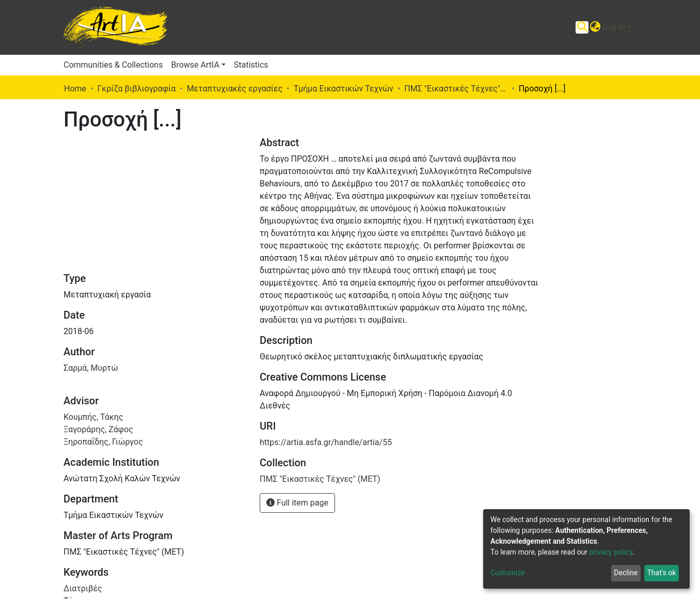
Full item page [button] (297, 503)
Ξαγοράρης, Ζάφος (98, 429)
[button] (595, 27)
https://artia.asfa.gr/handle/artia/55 (326, 442)
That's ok (661, 573)
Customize (507, 573)
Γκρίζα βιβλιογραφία (136, 89)
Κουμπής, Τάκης (93, 417)
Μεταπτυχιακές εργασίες (235, 89)
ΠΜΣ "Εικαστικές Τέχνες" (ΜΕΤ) (456, 89)
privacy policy (611, 552)
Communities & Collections (113, 65)
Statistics (251, 65)
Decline (626, 573)
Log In (614, 27)
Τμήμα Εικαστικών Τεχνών (344, 89)
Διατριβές (83, 588)
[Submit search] (582, 27)
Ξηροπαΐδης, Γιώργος (103, 442)
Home (75, 89)
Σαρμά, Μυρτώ (91, 368)
